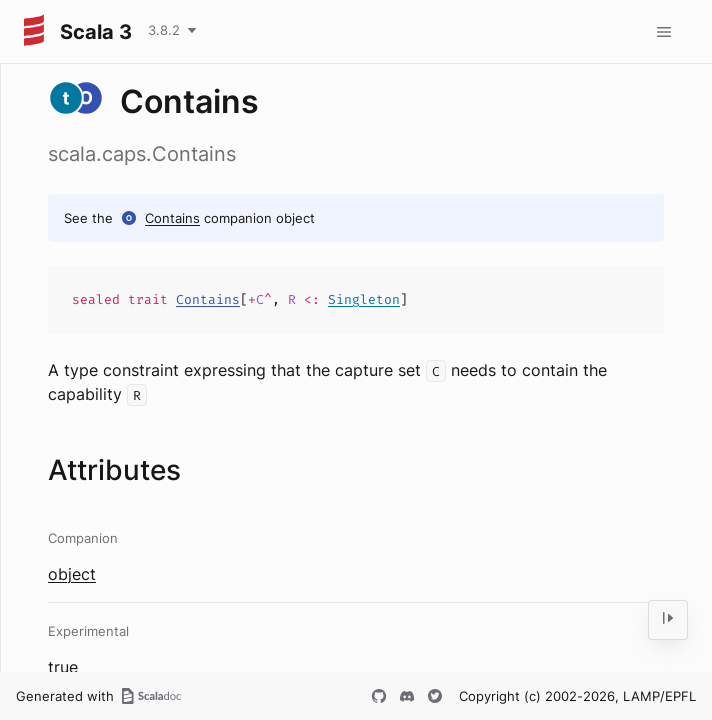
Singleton (364, 299)
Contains (172, 218)
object (72, 574)
